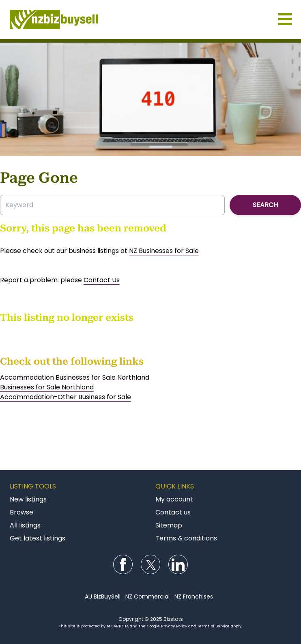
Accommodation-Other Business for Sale (66, 397)
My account (174, 499)
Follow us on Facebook (123, 564)
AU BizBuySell (103, 596)
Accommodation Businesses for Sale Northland (75, 377)
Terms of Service (213, 626)
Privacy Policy (174, 626)
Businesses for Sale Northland (47, 387)
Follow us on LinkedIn (178, 564)
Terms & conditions (186, 538)
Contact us (173, 512)
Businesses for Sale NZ (150, 19)
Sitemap (169, 525)
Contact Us (102, 280)
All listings (25, 525)
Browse (21, 512)
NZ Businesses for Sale (164, 251)
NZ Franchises (194, 596)
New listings (28, 499)
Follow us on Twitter (150, 564)
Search (265, 205)
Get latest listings (38, 538)
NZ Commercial (147, 596)
